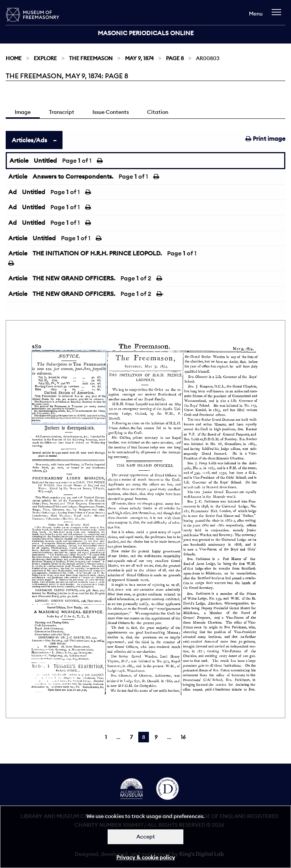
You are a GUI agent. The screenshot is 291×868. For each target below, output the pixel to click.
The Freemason (91, 58)
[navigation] (278, 16)
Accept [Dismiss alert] (146, 837)
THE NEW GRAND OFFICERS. (74, 278)
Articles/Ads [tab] (29, 140)
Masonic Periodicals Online (146, 33)
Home (14, 58)
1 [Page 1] (106, 737)
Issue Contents (111, 112)
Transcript (62, 112)
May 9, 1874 (139, 58)
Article (19, 160)
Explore (45, 58)
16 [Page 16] (183, 737)
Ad (13, 192)
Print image (265, 138)
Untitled (45, 160)
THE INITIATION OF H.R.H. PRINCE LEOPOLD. (97, 253)
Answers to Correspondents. (73, 176)
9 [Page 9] (156, 737)
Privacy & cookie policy (146, 857)
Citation (158, 112)
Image (23, 112)
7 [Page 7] (131, 737)
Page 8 (175, 58)
